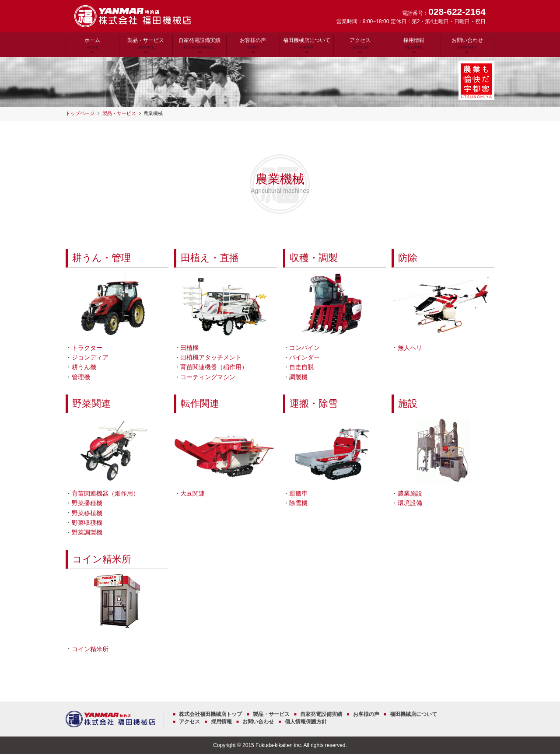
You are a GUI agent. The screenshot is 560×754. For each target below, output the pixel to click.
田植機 (189, 348)
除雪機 (298, 503)
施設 (408, 404)
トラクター (87, 348)
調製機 (298, 377)
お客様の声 (253, 43)
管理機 (81, 377)
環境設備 (410, 503)
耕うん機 (84, 367)
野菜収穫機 (87, 523)
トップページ (80, 113)
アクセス (360, 43)
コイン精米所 (102, 559)
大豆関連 (192, 493)
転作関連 (200, 404)
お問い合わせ (467, 43)
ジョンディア (90, 357)
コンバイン (304, 348)
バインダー (304, 357)
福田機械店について (307, 43)
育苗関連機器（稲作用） (214, 367)
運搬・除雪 (314, 404)
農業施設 (410, 493)
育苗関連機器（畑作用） (105, 493)
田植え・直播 (210, 258)
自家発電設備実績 (199, 43)
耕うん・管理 (101, 258)
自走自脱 (301, 367)
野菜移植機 (87, 513)
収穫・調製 (314, 258)
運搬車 (298, 493)
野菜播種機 (87, 503)
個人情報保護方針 (306, 722)
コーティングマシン (208, 377)
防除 (408, 258)
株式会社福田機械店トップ (210, 714)
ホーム (93, 43)
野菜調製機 (87, 532)
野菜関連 (91, 404)
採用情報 (414, 43)
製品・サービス (146, 43)
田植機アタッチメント (211, 357)
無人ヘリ (410, 348)
